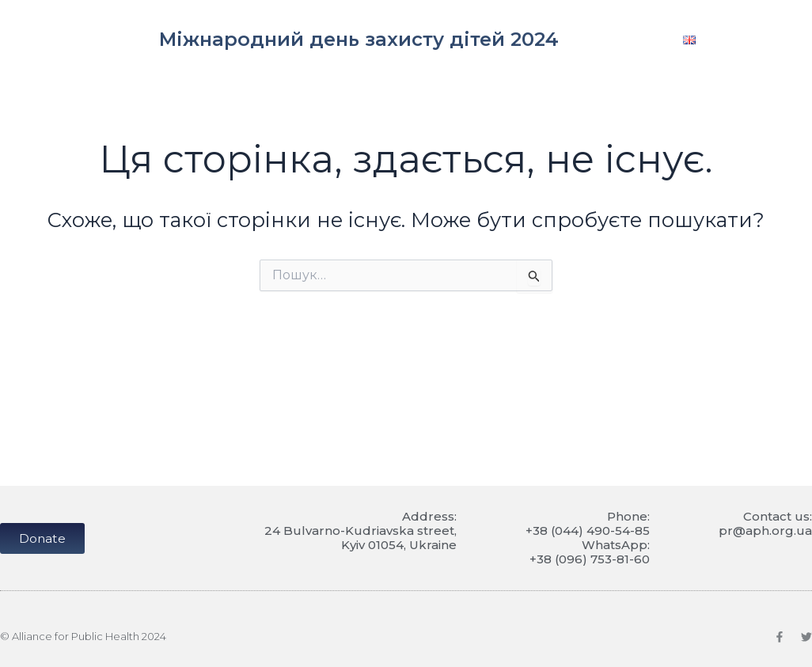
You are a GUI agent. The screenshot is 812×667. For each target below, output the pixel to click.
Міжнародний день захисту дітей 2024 (359, 39)
